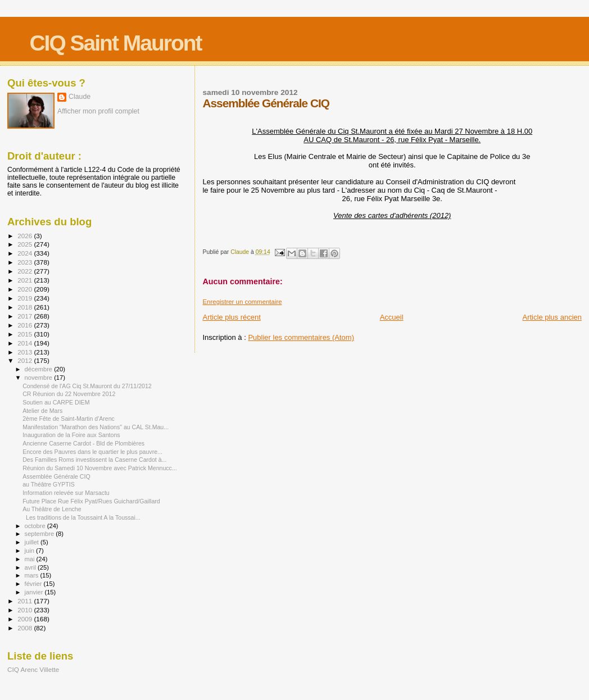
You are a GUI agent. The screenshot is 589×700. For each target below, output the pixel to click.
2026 (26, 236)
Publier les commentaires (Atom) (301, 337)
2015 (26, 334)
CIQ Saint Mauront (115, 43)
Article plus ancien (552, 317)
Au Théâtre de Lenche (52, 509)
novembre (40, 378)
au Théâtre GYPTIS (49, 484)
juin (30, 551)
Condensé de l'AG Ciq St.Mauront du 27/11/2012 (87, 386)
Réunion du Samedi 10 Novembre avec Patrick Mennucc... (100, 468)
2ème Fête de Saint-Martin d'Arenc (69, 419)
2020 (26, 289)
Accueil (392, 317)
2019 (26, 298)
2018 (26, 307)
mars (33, 575)
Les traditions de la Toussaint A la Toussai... (81, 517)
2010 (26, 610)
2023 (26, 262)
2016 (26, 325)
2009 (26, 619)
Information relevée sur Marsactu (66, 493)
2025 (26, 244)
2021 (26, 280)
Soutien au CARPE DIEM (56, 402)
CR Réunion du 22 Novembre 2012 (69, 394)
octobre (36, 526)
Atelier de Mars (42, 411)
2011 (26, 601)
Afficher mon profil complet (98, 111)
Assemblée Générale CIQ (56, 476)
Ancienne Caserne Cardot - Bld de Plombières (83, 443)
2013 (26, 352)
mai (31, 559)
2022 (26, 271)
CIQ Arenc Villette (33, 669)
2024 (26, 253)
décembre (40, 369)
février (34, 584)
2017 (26, 316)
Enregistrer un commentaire (242, 302)
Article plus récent (231, 317)
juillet (33, 542)
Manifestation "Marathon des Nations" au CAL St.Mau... (96, 427)
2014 (26, 343)
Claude (80, 97)
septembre (40, 534)
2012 (26, 360)
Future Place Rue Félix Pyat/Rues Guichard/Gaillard (91, 501)
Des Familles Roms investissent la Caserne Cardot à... (94, 460)
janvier (35, 592)
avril (31, 567)
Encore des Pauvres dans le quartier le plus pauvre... (92, 452)
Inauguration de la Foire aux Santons (71, 435)
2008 (26, 628)
